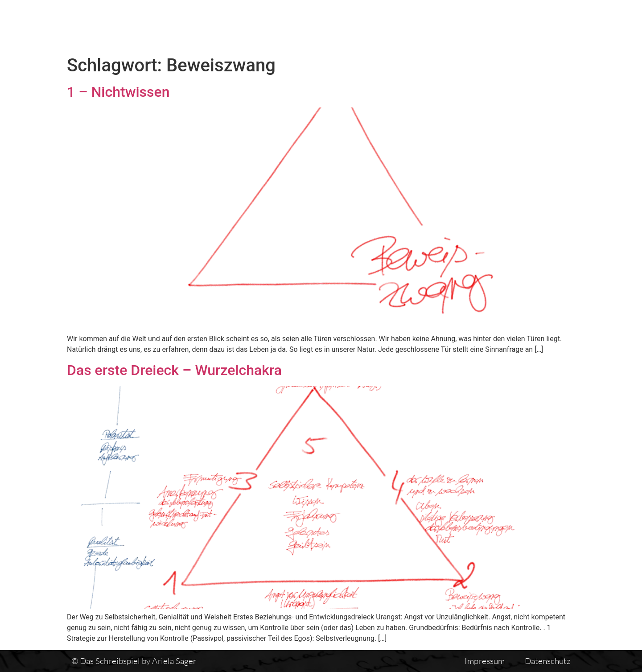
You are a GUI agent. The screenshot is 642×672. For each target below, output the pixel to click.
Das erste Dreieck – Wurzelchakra (174, 370)
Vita (447, 25)
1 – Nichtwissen (118, 92)
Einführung (496, 25)
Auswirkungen (568, 25)
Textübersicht (392, 25)
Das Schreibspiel (312, 25)
